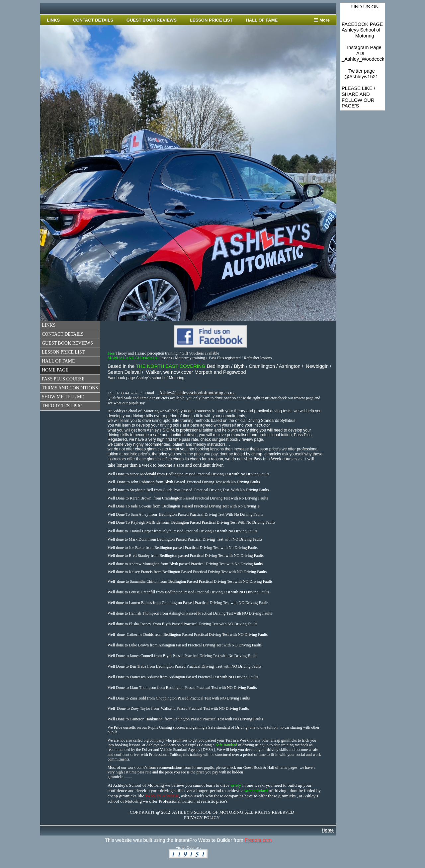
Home (328, 830)
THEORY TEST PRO (62, 406)
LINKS (53, 20)
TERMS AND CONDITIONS (70, 388)
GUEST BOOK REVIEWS (152, 20)
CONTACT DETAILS (93, 20)
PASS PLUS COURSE (63, 379)
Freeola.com (258, 840)
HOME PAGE (55, 370)
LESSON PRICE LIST (211, 20)
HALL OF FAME (262, 20)
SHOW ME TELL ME (63, 397)
